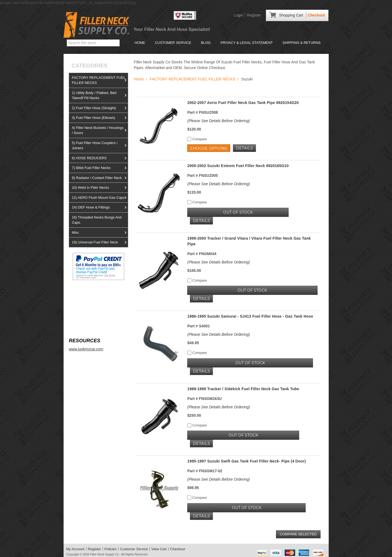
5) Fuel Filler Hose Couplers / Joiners (100, 146)
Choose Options (209, 148)
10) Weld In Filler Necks (100, 188)
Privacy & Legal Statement (247, 43)
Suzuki (247, 79)
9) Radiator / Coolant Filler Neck (100, 178)
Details (244, 148)
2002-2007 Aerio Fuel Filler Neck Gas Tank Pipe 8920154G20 (243, 103)
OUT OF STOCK (238, 212)
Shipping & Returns (302, 43)
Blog (206, 43)
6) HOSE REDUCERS (100, 158)
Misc (100, 233)
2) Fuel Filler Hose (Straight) (100, 108)
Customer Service (173, 43)
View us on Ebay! (84, 293)
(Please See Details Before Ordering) (218, 121)
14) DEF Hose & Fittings (100, 207)
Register (254, 15)
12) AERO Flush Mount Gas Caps (100, 198)
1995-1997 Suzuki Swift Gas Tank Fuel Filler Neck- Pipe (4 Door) (246, 461)
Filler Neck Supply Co (104, 554)
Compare (197, 139)
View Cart (159, 549)
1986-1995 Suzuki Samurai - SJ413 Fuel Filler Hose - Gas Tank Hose (250, 316)
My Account (75, 549)
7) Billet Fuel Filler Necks (100, 168)
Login (238, 15)
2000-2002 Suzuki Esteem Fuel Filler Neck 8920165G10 (238, 166)
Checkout (317, 15)
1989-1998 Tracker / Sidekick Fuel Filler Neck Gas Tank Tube (243, 389)
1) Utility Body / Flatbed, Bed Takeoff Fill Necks (100, 95)
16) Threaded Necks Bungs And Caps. (97, 220)
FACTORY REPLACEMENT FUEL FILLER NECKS (100, 80)
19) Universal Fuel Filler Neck (100, 242)
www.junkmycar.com (86, 349)
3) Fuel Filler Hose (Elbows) (100, 118)
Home (140, 43)
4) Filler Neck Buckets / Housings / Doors (100, 130)
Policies (111, 549)
